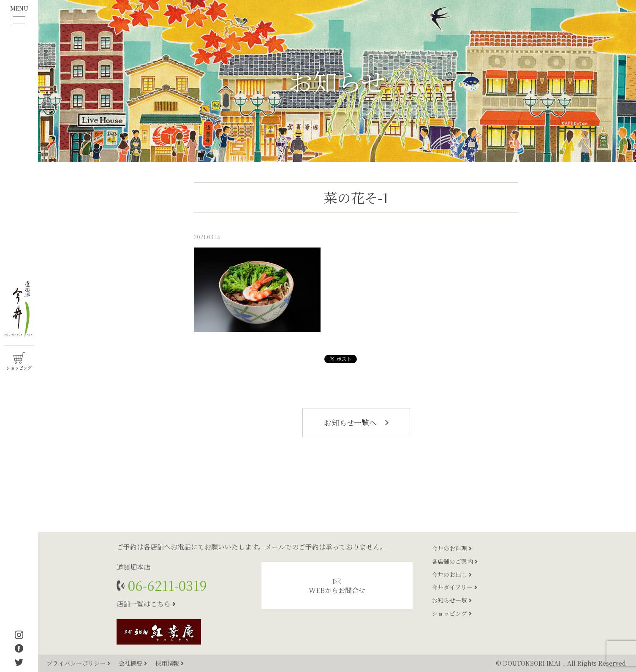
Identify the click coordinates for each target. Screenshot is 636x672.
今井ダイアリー (454, 587)
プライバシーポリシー (79, 663)
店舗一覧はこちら (146, 604)
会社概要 (134, 663)
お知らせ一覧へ (356, 422)
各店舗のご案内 (455, 561)
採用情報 (170, 663)
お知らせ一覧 (452, 600)
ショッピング (452, 613)
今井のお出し (452, 574)
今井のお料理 (452, 548)
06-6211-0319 (166, 585)
